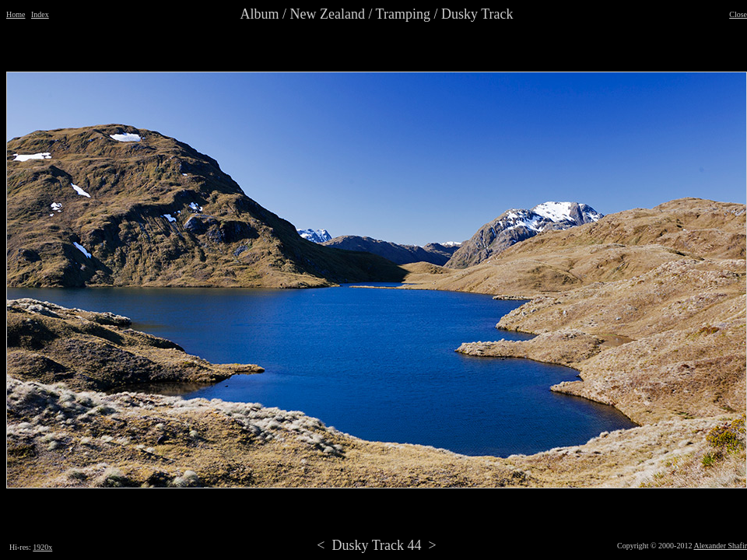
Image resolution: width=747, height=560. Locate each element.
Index (40, 14)
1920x (42, 547)
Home (16, 14)
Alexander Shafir (720, 546)
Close (738, 14)
